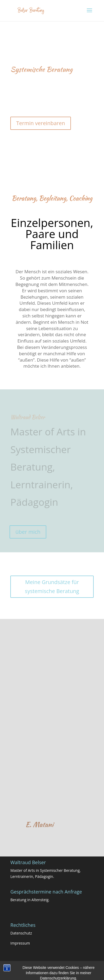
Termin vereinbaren (40, 123)
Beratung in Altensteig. (30, 900)
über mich (28, 532)
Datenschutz (21, 933)
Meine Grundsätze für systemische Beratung (52, 587)
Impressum (20, 943)
